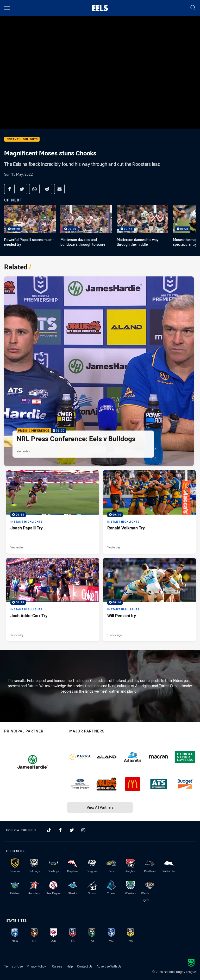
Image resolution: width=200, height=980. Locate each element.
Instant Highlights (22, 139)
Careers (57, 966)
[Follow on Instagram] (83, 830)
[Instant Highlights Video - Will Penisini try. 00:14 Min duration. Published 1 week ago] (149, 600)
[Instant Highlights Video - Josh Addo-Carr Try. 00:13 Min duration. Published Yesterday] (53, 600)
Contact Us (85, 966)
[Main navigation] (7, 8)
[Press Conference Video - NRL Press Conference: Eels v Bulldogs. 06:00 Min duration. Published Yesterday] (99, 371)
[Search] (193, 8)
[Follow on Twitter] (72, 830)
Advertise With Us (109, 966)
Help (70, 966)
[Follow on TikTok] (49, 830)
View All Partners (100, 807)
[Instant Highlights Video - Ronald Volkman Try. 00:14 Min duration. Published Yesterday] (149, 512)
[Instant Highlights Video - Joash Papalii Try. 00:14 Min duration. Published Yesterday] (53, 512)
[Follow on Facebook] (60, 830)
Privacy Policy (36, 966)
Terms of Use (13, 966)
